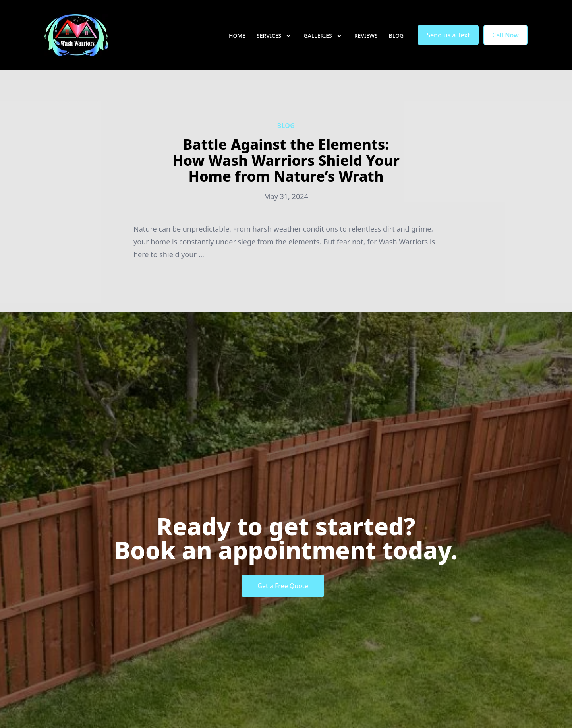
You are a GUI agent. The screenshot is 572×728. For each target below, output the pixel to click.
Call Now (505, 35)
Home (237, 36)
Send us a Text (448, 35)
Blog (396, 36)
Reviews (366, 36)
